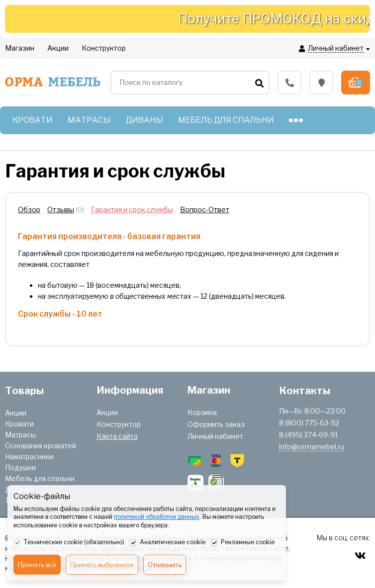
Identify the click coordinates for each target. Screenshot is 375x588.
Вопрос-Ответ (205, 210)
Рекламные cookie (242, 543)
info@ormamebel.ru (312, 447)
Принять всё (37, 565)
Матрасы (20, 435)
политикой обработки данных (157, 517)
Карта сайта (117, 436)
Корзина (202, 412)
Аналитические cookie (167, 543)
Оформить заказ (216, 424)
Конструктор (119, 424)
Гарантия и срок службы (132, 210)
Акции (16, 413)
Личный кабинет (215, 436)
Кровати (19, 424)
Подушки (20, 467)
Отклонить (165, 565)
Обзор (29, 210)
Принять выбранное (102, 565)
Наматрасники (29, 457)
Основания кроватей (41, 446)
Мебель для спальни (40, 478)
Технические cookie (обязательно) (69, 543)
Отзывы (61, 210)
